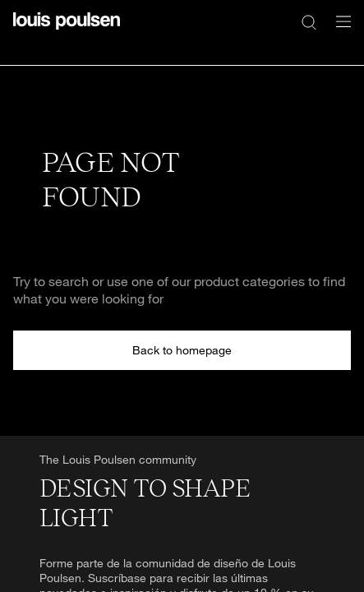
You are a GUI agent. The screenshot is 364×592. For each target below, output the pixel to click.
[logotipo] (67, 31)
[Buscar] (309, 21)
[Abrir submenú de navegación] (339, 31)
